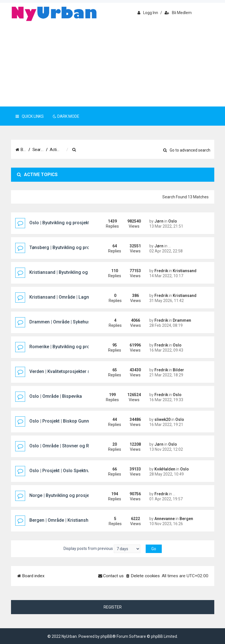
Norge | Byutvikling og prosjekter (63, 495)
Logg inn (148, 13)
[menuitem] (102, 150)
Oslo (173, 221)
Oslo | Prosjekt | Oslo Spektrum (61, 471)
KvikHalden (165, 469)
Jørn (159, 221)
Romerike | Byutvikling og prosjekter (67, 347)
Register (113, 607)
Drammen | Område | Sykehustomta (66, 322)
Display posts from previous (102, 549)
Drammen (182, 320)
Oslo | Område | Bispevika (56, 396)
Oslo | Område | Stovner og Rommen (67, 446)
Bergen (186, 519)
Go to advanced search (187, 150)
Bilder (178, 370)
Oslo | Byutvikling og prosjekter (62, 223)
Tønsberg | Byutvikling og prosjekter (67, 247)
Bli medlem (178, 13)
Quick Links (30, 116)
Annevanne (165, 519)
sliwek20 (162, 419)
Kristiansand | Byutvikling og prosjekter (70, 272)
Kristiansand (185, 271)
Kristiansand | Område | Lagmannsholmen (73, 297)
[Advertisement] (112, 64)
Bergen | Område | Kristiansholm (63, 520)
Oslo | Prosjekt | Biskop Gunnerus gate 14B (74, 421)
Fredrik (161, 271)
